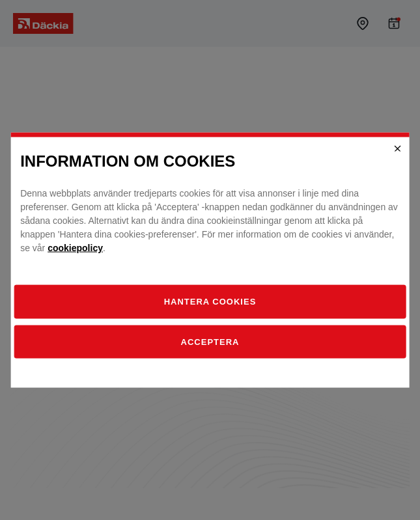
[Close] (398, 148)
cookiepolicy (75, 248)
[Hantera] (210, 302)
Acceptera (210, 341)
